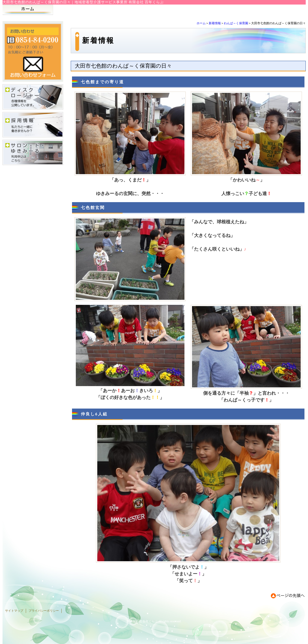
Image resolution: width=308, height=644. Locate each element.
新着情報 (215, 23)
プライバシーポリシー (44, 611)
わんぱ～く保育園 (236, 23)
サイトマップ (14, 611)
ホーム (201, 23)
